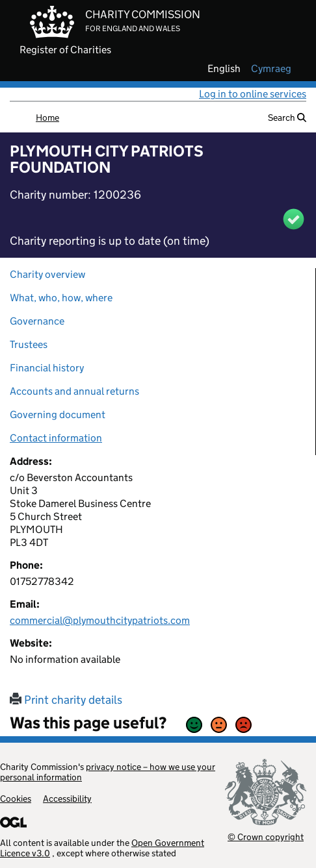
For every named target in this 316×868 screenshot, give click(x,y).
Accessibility (67, 799)
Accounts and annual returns (74, 391)
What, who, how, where (61, 298)
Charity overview (47, 274)
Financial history (47, 368)
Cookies (16, 799)
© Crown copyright (266, 837)
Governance (37, 321)
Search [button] (287, 118)
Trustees (29, 344)
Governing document (58, 415)
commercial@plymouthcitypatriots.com (100, 620)
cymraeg (271, 69)
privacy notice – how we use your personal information (108, 772)
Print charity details (66, 700)
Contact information (56, 438)
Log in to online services (253, 94)
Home (47, 118)
